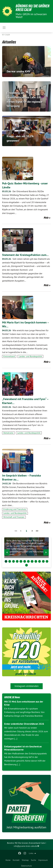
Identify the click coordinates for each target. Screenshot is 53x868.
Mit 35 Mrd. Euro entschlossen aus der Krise (24, 703)
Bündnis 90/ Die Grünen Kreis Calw (33, 8)
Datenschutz (26, 866)
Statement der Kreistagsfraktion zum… (25, 255)
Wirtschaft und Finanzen (14, 517)
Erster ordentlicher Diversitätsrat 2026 (24, 724)
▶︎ (46, 552)
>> (37, 531)
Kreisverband (9, 356)
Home (8, 860)
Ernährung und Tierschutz (15, 509)
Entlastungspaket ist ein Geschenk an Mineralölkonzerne (23, 748)
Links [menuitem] (31, 853)
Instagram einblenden (27, 686)
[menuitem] (8, 860)
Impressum (43, 860)
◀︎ (7, 552)
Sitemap (25, 860)
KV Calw (6, 35)
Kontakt (16, 860)
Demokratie (8, 433)
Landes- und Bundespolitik (30, 356)
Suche (33, 860)
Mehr (46, 218)
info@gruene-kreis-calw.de (25, 846)
